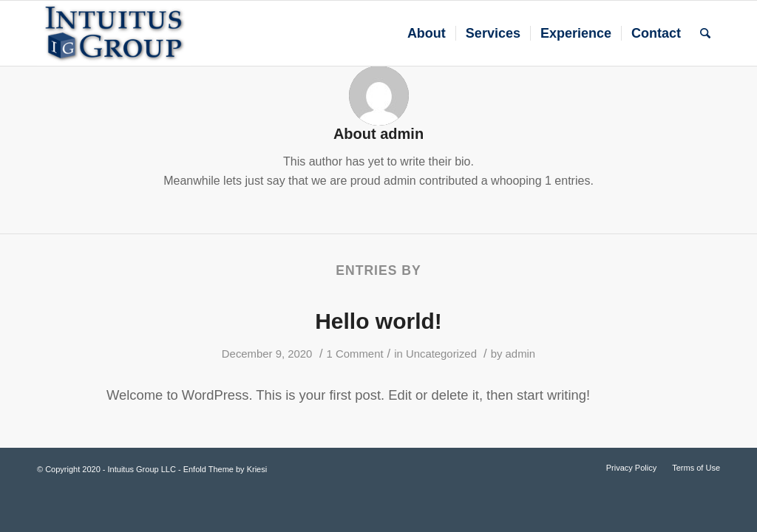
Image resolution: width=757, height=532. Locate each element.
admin (521, 354)
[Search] (705, 33)
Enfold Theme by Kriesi (225, 469)
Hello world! (378, 321)
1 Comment (355, 354)
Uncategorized (441, 354)
